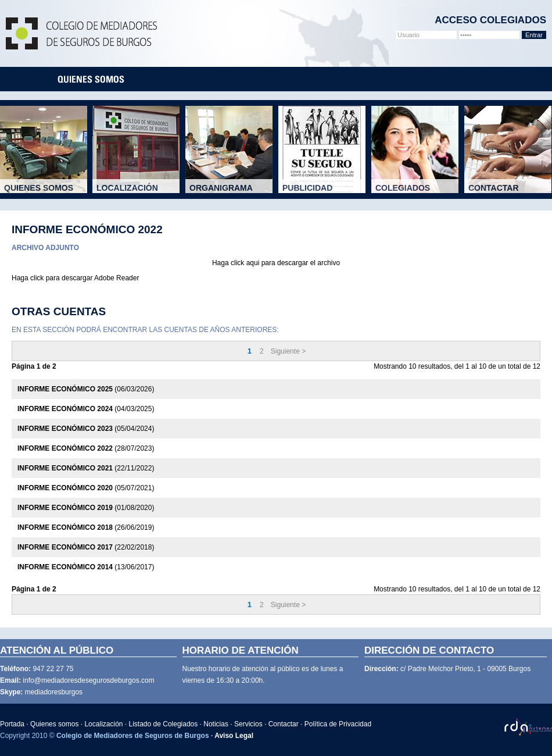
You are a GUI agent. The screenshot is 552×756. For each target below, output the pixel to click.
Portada (12, 724)
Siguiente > (288, 351)
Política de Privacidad (338, 724)
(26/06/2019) (86, 527)
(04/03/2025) (86, 409)
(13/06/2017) (86, 567)
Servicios (248, 724)
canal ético (459, 79)
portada (30, 79)
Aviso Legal (234, 736)
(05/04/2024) (86, 429)
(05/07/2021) (86, 488)
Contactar (284, 724)
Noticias (216, 724)
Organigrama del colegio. (233, 192)
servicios (374, 79)
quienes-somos (91, 79)
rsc (413, 79)
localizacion (162, 79)
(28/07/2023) (86, 448)
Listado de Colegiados (164, 724)
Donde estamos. (140, 192)
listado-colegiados (248, 79)
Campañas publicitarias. (326, 192)
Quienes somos (54, 724)
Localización (103, 724)
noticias (325, 79)
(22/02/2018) (86, 547)
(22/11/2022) (86, 468)
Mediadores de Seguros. (48, 192)
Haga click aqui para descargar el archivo (276, 263)
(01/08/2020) (86, 508)
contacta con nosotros (518, 79)
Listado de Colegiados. (419, 192)
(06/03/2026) (86, 389)
